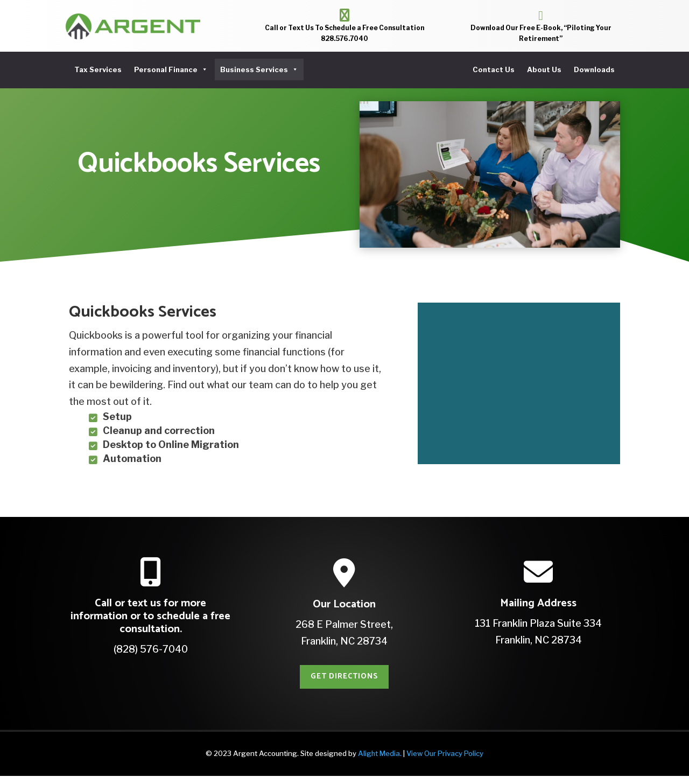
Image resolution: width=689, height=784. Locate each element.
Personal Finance (171, 69)
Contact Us (494, 69)
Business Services (259, 69)
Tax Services (98, 69)
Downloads (594, 69)
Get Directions (344, 685)
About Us (544, 69)
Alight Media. (380, 761)
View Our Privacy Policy (445, 761)
